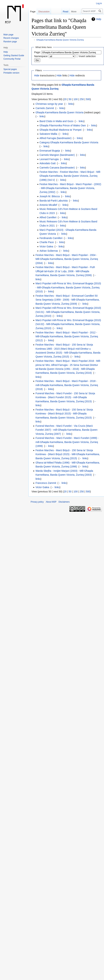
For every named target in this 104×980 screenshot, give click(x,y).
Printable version (11, 73)
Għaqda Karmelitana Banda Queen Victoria (59, 112)
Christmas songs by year (49, 104)
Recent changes (11, 38)
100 (76, 99)
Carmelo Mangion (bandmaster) (57, 155)
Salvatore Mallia (48, 134)
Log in (99, 3)
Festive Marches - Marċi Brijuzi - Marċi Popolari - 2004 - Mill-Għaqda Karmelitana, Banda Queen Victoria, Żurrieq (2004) (67, 259)
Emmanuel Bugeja (50, 151)
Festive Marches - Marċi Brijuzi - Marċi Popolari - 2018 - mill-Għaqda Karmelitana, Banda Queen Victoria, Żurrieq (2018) (67, 385)
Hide (37, 75)
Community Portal (12, 59)
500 (88, 99)
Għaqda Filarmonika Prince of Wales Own (63, 125)
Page (33, 12)
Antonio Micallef (48, 205)
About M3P (51, 502)
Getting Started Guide (14, 56)
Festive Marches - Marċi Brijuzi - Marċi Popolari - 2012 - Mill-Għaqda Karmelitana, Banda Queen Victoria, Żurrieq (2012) (67, 337)
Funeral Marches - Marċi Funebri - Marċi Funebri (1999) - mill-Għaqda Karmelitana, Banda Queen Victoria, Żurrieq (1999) (67, 442)
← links (69, 104)
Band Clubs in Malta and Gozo (56, 121)
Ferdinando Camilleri (51, 238)
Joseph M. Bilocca (50, 196)
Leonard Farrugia (49, 159)
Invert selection (87, 56)
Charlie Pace (47, 242)
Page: (37, 52)
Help (99, 19)
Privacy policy (37, 502)
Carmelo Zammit (45, 108)
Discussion (44, 12)
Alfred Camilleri (48, 217)
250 (82, 99)
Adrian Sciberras (49, 251)
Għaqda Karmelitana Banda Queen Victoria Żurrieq (60, 40)
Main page (8, 35)
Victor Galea (46, 246)
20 (65, 99)
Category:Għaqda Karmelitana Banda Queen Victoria (69, 142)
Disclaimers (64, 502)
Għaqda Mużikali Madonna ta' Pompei (61, 130)
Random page (10, 42)
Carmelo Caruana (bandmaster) (57, 168)
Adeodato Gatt (48, 163)
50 (70, 99)
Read (63, 12)
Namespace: (41, 56)
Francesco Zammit (46, 483)
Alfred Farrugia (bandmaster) (56, 138)
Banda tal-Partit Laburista (54, 201)
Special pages (10, 69)
